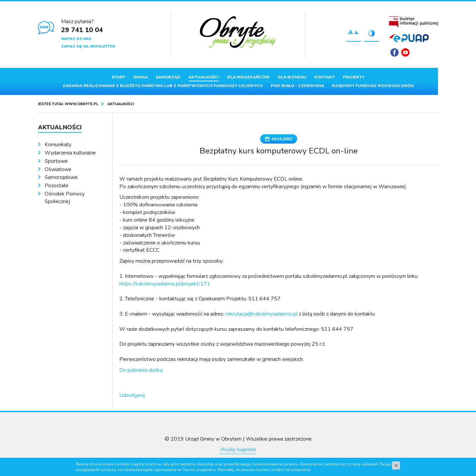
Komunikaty (58, 145)
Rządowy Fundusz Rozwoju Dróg (373, 86)
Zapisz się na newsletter (88, 46)
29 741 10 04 (82, 30)
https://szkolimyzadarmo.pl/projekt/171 (165, 284)
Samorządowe (61, 177)
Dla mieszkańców (248, 77)
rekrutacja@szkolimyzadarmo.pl (261, 314)
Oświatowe (58, 169)
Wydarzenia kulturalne (70, 153)
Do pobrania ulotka (141, 370)
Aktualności (204, 77)
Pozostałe (57, 186)
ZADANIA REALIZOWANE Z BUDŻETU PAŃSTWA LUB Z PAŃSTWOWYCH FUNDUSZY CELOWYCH (163, 86)
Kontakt (325, 77)
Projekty (354, 77)
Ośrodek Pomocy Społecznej (65, 198)
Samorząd (168, 77)
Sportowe (56, 161)
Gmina (140, 77)
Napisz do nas (76, 39)
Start (119, 77)
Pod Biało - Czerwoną (297, 86)
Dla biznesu (292, 77)
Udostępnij (132, 395)
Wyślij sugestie (238, 450)
